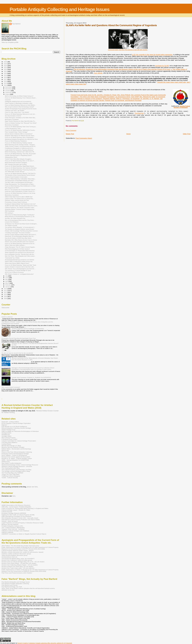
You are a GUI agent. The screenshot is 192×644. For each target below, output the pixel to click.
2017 (6, 79)
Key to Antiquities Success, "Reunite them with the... (20, 254)
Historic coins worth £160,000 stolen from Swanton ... (20, 242)
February (8, 285)
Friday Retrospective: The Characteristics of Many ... (20, 184)
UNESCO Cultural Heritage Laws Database (15, 531)
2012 (6, 291)
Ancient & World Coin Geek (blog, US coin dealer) (17, 566)
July (7, 276)
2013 (6, 289)
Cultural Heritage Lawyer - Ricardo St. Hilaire (16, 510)
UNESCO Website (7, 532)
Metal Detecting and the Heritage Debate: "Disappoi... (20, 145)
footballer (139, 113)
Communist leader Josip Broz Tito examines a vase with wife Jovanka (128, 50)
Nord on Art (5, 450)
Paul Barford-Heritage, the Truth (12, 587)
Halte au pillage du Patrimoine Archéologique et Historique (20, 431)
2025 (6, 64)
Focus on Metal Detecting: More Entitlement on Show (20, 186)
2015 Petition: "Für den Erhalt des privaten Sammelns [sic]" (20, 546)
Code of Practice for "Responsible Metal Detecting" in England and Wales (25, 508)
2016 (6, 81)
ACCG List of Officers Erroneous (14, 272)
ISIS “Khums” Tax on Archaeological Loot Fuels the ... (20, 269)
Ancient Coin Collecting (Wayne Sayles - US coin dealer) (20, 565)
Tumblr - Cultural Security (10, 478)
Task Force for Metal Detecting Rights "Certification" (20, 215)
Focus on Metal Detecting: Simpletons (16, 141)
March (7, 283)
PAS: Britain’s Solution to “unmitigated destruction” (19, 274)
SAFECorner (6, 462)
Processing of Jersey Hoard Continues (16, 202)
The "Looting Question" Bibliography (13, 528)
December (9, 87)
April (7, 281)
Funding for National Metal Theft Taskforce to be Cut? (20, 204)
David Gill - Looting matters (10, 422)
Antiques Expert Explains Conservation (16, 177)
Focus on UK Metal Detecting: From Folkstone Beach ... (21, 98)
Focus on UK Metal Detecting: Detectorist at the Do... (20, 244)
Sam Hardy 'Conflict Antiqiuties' (12, 463)
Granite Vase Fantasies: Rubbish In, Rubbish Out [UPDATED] (31, 377)
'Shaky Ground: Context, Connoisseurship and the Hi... (21, 146)
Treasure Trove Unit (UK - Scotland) (13, 529)
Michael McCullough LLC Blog (11, 446)
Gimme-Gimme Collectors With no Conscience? (19, 134)
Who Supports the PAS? (12, 188)
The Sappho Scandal (11, 225)
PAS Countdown (10, 211)
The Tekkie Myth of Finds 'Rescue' (15, 172)
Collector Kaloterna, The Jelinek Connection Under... (20, 208)
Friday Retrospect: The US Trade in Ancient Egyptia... (20, 247)
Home (129, 134)
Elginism (4, 425)
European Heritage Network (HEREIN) (14, 513)
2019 (6, 75)
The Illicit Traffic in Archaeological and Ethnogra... (19, 182)
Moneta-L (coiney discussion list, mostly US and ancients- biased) (22, 552)
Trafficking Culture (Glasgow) (11, 476)
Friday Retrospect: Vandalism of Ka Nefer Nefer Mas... (21, 118)
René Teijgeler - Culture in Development (14, 455)
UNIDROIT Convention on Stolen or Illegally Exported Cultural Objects (24, 534)
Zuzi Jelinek (98, 73)
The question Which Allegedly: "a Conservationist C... (20, 227)
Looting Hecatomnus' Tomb (13, 128)
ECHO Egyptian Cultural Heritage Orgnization (16, 423)
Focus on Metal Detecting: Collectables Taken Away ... (20, 179)
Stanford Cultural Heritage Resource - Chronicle (17, 466)
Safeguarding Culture (11, 157)
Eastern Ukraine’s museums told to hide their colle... (20, 267)
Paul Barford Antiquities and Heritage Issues (16, 582)
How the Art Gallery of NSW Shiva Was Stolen (18, 238)
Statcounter (5, 308)
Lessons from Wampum (12, 222)
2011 (6, 293)
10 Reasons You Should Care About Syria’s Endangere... (21, 224)
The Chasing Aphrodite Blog (11, 468)
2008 (6, 298)
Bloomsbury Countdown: (12, 195)
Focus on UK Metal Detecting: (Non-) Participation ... (20, 137)
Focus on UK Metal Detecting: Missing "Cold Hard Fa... (21, 173)
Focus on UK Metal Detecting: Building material (18, 143)
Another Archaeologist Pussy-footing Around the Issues (21, 109)
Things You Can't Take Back (10, 474)
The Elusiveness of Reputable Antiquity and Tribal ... (20, 181)
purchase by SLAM (162, 66)
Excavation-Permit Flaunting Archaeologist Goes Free (19, 338)
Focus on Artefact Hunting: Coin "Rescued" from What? (21, 123)
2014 (6, 85)
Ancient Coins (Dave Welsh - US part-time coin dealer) (19, 563)
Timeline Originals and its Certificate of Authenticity (28, 329)
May (7, 280)
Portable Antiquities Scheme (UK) (12, 526)
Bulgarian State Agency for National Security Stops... (20, 136)
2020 (6, 73)
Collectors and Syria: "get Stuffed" (15, 110)
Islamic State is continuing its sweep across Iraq (19, 261)
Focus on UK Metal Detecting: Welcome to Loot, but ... (21, 114)
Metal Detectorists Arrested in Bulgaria (16, 163)
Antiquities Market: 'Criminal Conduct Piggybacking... (20, 209)
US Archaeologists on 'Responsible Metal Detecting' (20, 251)
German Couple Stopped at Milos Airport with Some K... (21, 235)
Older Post (187, 134)
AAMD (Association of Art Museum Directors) (16, 505)
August (8, 94)
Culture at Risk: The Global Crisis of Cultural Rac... (19, 199)
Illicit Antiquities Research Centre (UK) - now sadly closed (20, 518)
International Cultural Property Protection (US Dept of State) (21, 520)
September (9, 92)
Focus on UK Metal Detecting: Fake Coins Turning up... (21, 127)
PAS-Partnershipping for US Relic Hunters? (17, 249)
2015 (6, 83)
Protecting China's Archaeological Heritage (15, 454)
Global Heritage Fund (8, 430)
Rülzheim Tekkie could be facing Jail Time (17, 200)
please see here (32, 487)
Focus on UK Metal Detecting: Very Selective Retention (21, 168)
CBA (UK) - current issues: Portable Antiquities (16, 507)
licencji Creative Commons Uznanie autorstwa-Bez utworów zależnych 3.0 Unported (45, 643)
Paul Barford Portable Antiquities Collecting (15, 584)
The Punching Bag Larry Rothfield (12, 473)
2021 (6, 71)
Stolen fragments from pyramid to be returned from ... (20, 252)
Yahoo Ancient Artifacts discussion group (15, 555)
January (8, 287)
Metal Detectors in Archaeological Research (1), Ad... (20, 217)
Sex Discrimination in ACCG (13, 116)
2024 (6, 66)
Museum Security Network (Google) (13, 447)
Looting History (6, 444)
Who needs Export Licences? (11, 387)
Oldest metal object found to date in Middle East (19, 197)
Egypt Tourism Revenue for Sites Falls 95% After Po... (20, 121)
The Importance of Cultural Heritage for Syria (18, 270)
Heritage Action (6, 433)
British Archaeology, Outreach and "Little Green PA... (20, 152)
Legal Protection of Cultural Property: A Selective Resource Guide (22, 523)
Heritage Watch (6, 436)
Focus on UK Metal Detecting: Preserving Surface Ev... (21, 170)
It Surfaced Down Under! (9, 439)
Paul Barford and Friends (10, 585)
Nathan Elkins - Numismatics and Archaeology (16, 449)
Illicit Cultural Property (9, 438)
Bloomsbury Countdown (12, 119)
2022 (6, 69)
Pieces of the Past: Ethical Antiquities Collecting (17, 452)
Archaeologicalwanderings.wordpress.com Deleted (19, 260)
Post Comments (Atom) (84, 138)
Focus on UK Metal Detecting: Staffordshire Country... (20, 130)
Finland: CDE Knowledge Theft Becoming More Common (21, 231)
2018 (6, 77)
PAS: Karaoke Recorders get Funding (16, 164)
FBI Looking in (9, 213)
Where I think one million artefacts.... (15, 245)
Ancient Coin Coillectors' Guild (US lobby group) (17, 560)
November (9, 89)
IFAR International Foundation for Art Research (17, 516)
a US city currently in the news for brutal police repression (152, 55)
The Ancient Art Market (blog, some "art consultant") (18, 558)
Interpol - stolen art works (10, 521)
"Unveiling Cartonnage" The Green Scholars (18, 233)
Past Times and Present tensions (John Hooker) (17, 573)
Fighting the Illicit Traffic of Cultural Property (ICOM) (18, 515)
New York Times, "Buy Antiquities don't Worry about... (20, 256)
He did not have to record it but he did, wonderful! (17, 353)
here (14, 496)
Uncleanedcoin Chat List (9, 557)
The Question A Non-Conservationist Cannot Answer (20, 175)
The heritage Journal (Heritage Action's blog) (16, 471)
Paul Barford (16, 24)
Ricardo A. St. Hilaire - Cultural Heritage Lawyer (17, 458)
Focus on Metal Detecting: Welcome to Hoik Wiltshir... (20, 105)
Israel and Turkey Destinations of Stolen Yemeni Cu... (20, 191)
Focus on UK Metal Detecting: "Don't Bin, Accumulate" (20, 154)
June (7, 278)
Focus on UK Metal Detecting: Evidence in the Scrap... (21, 193)
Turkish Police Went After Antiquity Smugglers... (19, 159)
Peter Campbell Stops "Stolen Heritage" (16, 132)
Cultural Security (7, 512)
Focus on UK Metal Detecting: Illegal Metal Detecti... (20, 166)
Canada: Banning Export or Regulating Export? (18, 155)
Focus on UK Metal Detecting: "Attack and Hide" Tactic (21, 265)
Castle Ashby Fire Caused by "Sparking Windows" (19, 150)
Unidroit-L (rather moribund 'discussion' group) (16, 554)
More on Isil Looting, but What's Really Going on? (19, 96)
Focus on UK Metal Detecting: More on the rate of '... (20, 161)
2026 (6, 62)
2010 (6, 295)
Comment (8, 100)
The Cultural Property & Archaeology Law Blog (16, 470)
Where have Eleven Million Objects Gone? (17, 263)
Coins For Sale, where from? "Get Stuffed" (17, 112)
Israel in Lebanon (7, 317)
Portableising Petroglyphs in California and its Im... (19, 148)
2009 (6, 297)
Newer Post (70, 134)
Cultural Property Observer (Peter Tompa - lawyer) (18, 550)
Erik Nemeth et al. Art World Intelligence (14, 426)
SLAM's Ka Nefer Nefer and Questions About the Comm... (21, 206)
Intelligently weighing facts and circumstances (18, 101)
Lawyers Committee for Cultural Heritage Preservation (19, 441)
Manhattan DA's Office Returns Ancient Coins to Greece (21, 240)
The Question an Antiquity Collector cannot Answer (19, 229)
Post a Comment (71, 130)
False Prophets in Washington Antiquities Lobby (19, 103)
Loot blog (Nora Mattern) (9, 442)
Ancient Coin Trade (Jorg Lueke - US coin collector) (18, 568)
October (8, 91)
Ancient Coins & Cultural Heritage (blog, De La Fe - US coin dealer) (23, 562)
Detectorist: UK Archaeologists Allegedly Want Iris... (20, 236)
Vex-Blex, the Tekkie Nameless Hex (15, 218)
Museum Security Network (10, 524)
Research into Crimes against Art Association (16, 457)
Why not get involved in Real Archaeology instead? (19, 107)
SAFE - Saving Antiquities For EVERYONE (15, 460)
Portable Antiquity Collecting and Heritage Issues (59, 9)
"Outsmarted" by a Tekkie (12, 258)
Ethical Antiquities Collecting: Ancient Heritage (16, 428)
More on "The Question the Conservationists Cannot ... (21, 190)
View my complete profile (10, 42)
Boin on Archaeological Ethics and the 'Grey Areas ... (20, 220)
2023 (6, 67)
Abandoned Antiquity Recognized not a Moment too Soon (21, 139)
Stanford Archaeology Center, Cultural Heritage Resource (20, 465)
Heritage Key (6, 434)
